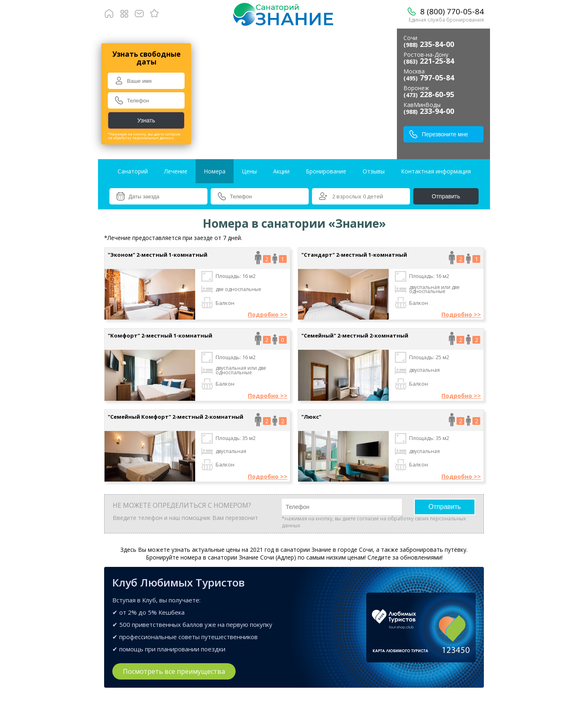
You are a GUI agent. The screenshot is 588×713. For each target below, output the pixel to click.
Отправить (446, 196)
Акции (281, 171)
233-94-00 (429, 111)
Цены (249, 171)
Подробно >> (268, 314)
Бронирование (326, 171)
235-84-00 (429, 44)
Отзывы (374, 171)
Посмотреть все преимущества (174, 671)
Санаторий (133, 171)
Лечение (176, 171)
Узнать (146, 120)
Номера (215, 171)
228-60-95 (429, 94)
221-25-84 (429, 61)
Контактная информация (436, 171)
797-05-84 (429, 78)
